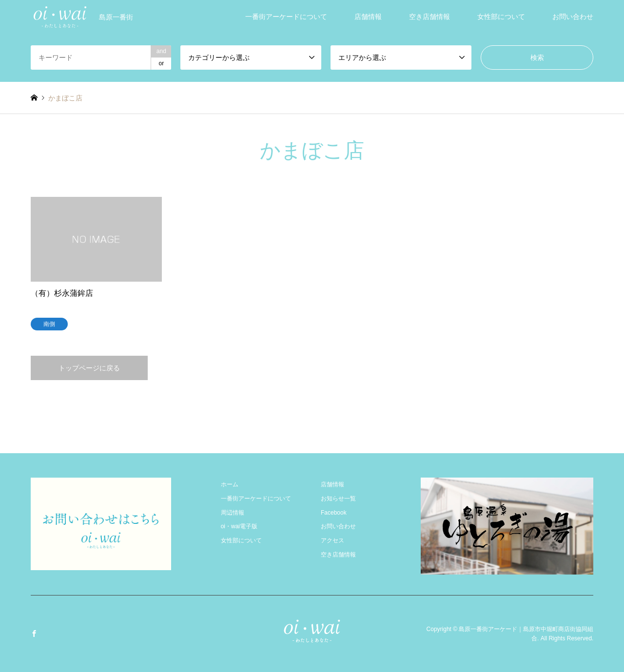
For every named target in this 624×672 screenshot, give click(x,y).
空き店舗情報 (429, 17)
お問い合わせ (573, 17)
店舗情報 (368, 17)
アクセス (332, 540)
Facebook (334, 513)
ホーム (230, 484)
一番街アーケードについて (286, 17)
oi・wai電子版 (239, 526)
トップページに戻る (89, 368)
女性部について (501, 17)
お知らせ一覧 (338, 499)
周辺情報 (233, 513)
